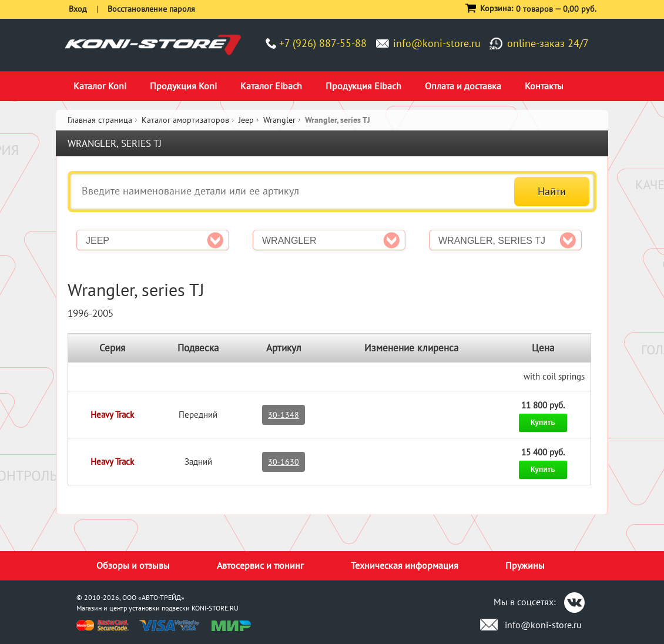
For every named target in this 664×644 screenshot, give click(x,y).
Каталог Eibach (271, 86)
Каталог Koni (100, 86)
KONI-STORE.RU (215, 608)
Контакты (544, 86)
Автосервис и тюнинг (260, 565)
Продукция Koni (183, 86)
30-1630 (284, 462)
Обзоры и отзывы (133, 565)
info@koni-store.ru (437, 43)
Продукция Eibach (363, 86)
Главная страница (100, 120)
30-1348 (284, 415)
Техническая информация (405, 565)
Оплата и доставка (463, 86)
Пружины (525, 565)
